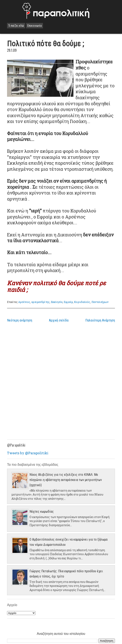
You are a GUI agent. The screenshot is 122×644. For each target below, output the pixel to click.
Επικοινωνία (35, 26)
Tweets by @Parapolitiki (28, 453)
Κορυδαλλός (82, 302)
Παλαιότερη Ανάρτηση (100, 320)
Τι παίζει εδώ (16, 26)
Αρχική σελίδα (59, 320)
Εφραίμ (68, 302)
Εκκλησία (57, 302)
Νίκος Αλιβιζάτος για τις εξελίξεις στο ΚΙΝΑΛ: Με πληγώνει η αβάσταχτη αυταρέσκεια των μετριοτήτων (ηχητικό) (66, 480)
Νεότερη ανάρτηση (20, 320)
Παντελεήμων (100, 302)
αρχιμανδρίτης (40, 302)
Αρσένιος (24, 302)
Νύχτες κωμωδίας (42, 512)
